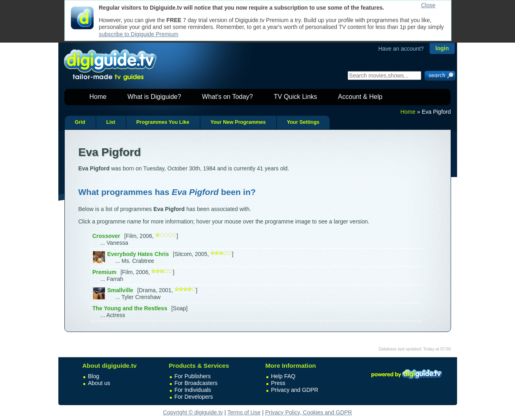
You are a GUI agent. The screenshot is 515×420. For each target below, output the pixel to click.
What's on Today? (227, 97)
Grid (80, 122)
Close (428, 5)
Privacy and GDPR (295, 390)
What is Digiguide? (154, 97)
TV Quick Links (295, 97)
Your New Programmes (238, 122)
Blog (94, 376)
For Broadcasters (196, 383)
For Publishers (193, 376)
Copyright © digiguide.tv (193, 412)
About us (99, 383)
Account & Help (360, 97)
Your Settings (303, 122)
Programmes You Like (163, 122)
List (111, 122)
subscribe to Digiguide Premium (139, 34)
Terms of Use (244, 412)
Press (278, 383)
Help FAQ (283, 376)
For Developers (194, 397)
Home (98, 97)
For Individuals (193, 390)
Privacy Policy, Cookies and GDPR (309, 412)
